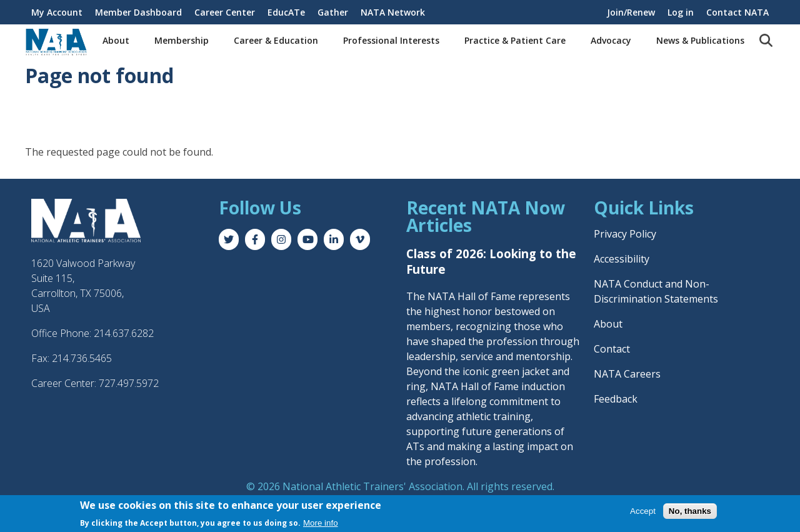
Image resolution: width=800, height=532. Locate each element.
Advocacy (611, 40)
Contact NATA (737, 12)
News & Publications (700, 40)
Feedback (616, 399)
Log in (681, 12)
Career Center (225, 12)
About (116, 40)
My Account (57, 12)
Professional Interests (391, 40)
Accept (643, 511)
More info (321, 523)
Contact (612, 349)
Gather (333, 12)
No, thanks (690, 511)
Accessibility (622, 259)
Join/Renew (631, 12)
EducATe (286, 12)
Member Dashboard (138, 12)
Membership (182, 40)
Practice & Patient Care (515, 40)
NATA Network (393, 12)
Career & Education (276, 40)
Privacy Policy (625, 234)
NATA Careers (627, 374)
